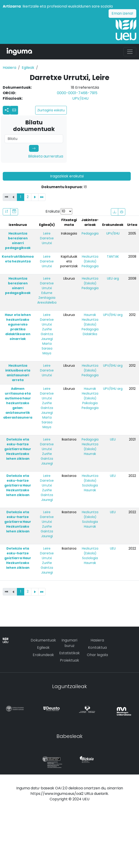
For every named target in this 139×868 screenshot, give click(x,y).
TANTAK (113, 256)
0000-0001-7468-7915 (77, 93)
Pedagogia (90, 233)
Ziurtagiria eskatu (51, 110)
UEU (113, 439)
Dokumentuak (43, 640)
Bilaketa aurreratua (46, 156)
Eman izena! (122, 13)
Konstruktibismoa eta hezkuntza (18, 259)
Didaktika (90, 334)
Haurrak (90, 315)
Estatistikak (69, 653)
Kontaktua (97, 648)
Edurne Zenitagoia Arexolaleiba (47, 298)
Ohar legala (97, 655)
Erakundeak (43, 655)
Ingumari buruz (69, 643)
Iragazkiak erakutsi (67, 176)
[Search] (34, 139)
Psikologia (90, 403)
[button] (14, 110)
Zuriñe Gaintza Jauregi (47, 334)
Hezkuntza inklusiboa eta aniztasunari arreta (18, 373)
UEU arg (113, 278)
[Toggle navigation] (130, 52)
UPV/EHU (80, 98)
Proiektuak (69, 660)
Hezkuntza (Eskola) (90, 259)
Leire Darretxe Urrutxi (47, 238)
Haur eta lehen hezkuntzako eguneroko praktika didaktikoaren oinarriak (18, 327)
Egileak (28, 68)
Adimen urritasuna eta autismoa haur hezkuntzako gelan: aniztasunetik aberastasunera (18, 403)
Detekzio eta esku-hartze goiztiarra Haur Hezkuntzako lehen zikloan (18, 449)
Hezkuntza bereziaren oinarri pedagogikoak (18, 241)
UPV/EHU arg (113, 315)
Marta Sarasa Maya (47, 348)
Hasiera (9, 68)
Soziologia (90, 485)
